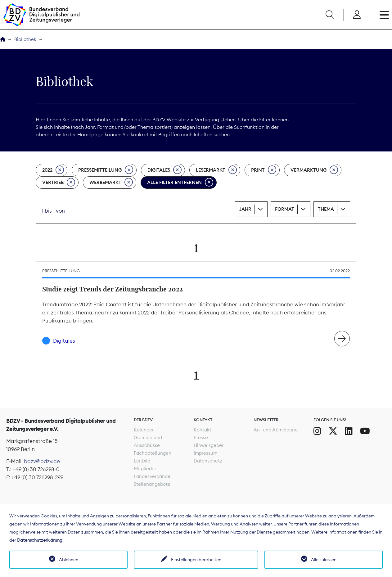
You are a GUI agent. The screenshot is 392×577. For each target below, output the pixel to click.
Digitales (164, 170)
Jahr (245, 209)
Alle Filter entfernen (180, 183)
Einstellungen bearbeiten (196, 560)
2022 (53, 170)
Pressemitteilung (106, 170)
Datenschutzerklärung (40, 540)
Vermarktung (314, 170)
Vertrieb (59, 183)
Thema (326, 209)
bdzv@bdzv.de (42, 461)
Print (264, 170)
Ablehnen (69, 560)
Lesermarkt (216, 170)
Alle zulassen (324, 560)
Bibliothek (25, 39)
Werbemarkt (111, 183)
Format (285, 209)
